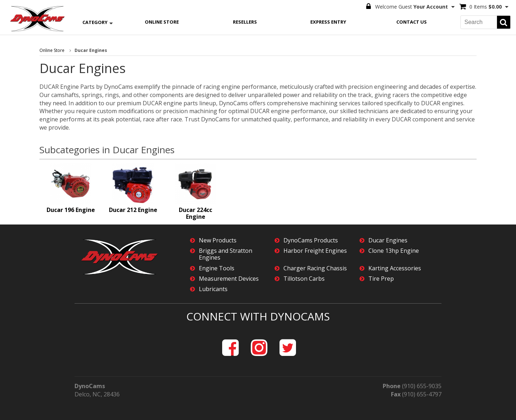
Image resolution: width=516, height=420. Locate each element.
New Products (218, 240)
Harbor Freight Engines (315, 251)
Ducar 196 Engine (71, 210)
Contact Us (412, 22)
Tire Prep (381, 279)
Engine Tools (217, 268)
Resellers (245, 22)
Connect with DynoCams (258, 316)
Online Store (162, 22)
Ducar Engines (388, 240)
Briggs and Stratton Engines (226, 254)
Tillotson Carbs (304, 279)
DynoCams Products (311, 240)
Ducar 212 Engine (133, 210)
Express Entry (328, 22)
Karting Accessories (395, 268)
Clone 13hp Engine (394, 251)
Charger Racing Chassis (315, 268)
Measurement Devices (229, 279)
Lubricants (213, 289)
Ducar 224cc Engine (195, 213)
